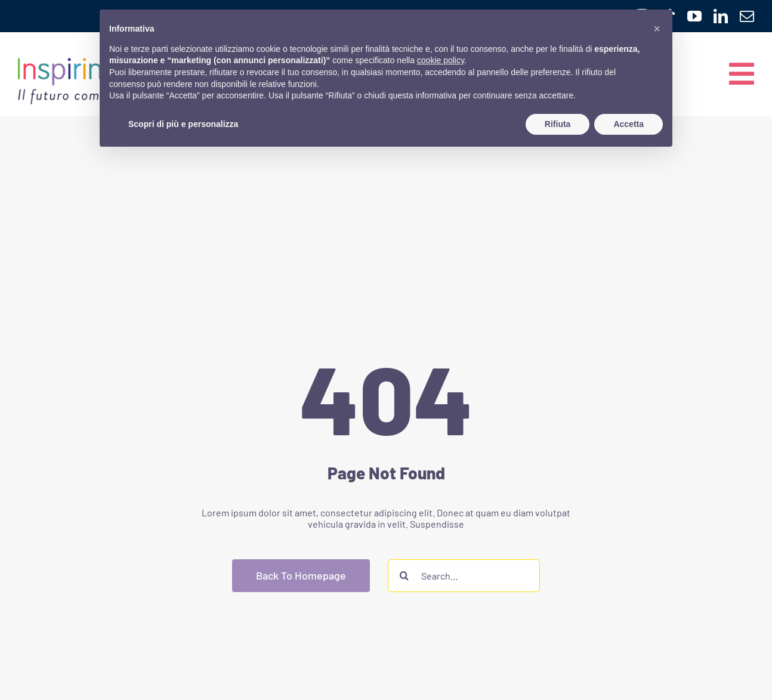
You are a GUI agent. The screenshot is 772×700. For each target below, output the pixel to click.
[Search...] (464, 576)
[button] (657, 29)
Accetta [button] (629, 124)
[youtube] (694, 16)
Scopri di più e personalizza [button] (183, 124)
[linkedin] (721, 16)
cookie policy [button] (441, 60)
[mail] (747, 16)
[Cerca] (404, 576)
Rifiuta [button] (558, 124)
